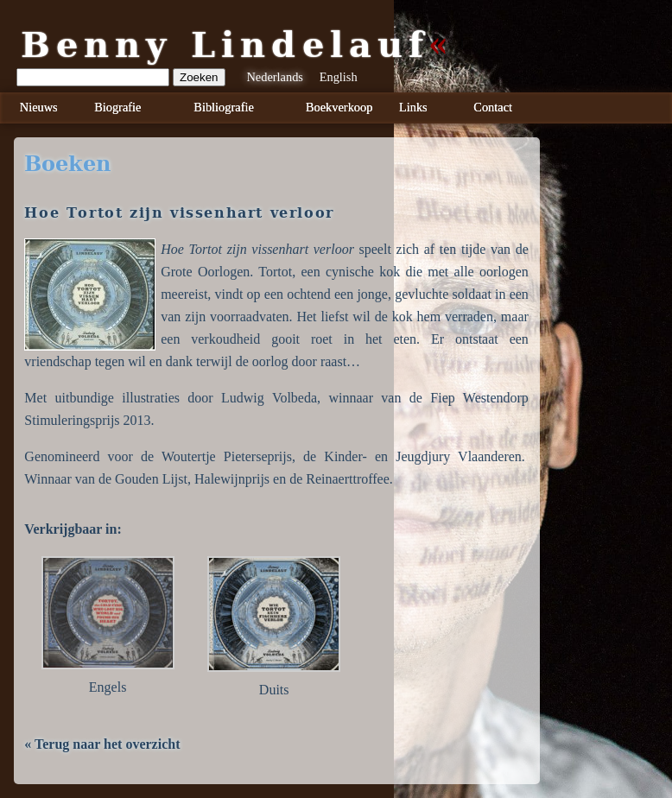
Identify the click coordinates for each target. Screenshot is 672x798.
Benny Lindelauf (225, 45)
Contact (493, 107)
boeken (67, 164)
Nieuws (39, 107)
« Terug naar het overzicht (102, 744)
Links (413, 107)
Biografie (117, 107)
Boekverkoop (339, 107)
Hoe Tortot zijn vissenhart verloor (179, 213)
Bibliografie (224, 107)
